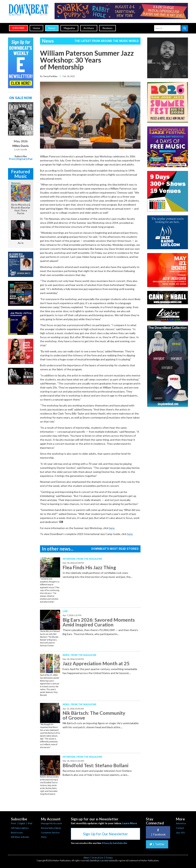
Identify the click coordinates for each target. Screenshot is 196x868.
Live (65, 611)
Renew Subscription (51, 828)
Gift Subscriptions (20, 828)
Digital (21, 159)
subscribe (18, 28)
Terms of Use (97, 857)
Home (36, 28)
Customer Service (50, 833)
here (112, 528)
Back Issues (17, 833)
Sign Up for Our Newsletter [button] (105, 834)
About (86, 857)
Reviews (107, 28)
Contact (180, 828)
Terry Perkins (50, 76)
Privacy (109, 857)
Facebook (158, 832)
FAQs (44, 837)
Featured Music (21, 174)
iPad (30, 159)
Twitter (157, 844)
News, (67, 655)
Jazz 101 (180, 833)
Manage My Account (51, 823)
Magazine (69, 28)
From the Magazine (89, 559)
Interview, (69, 559)
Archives (89, 28)
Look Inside (21, 150)
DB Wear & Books (20, 837)
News (52, 28)
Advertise (181, 823)
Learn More (130, 823)
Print (12, 159)
